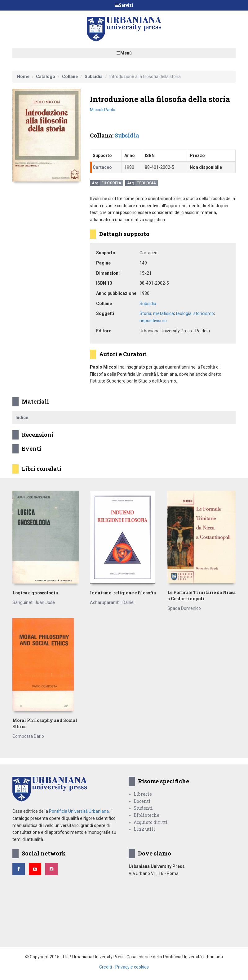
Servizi (124, 5)
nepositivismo (153, 321)
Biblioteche (146, 815)
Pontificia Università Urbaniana (79, 811)
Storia (145, 313)
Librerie (143, 794)
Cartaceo (102, 167)
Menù (124, 53)
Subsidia (94, 77)
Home (23, 77)
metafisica (164, 313)
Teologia (146, 183)
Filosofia (111, 183)
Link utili (144, 829)
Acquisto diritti (151, 822)
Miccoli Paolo (103, 110)
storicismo (204, 313)
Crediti (106, 967)
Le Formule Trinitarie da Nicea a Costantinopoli (201, 595)
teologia (184, 313)
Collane (70, 77)
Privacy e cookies (132, 967)
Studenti (143, 808)
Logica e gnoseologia (35, 593)
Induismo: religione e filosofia (123, 593)
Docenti (142, 801)
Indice (22, 418)
